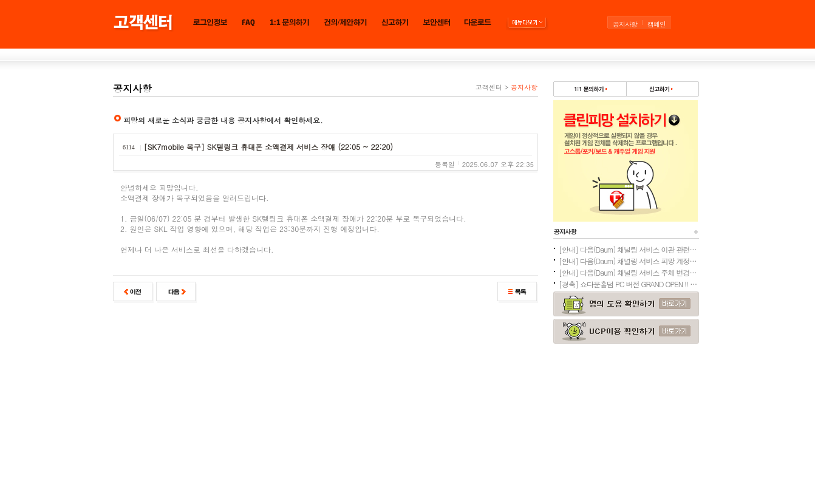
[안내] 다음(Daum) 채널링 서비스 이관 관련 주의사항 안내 (629, 249)
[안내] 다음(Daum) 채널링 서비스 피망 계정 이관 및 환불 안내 (629, 261)
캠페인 (656, 24)
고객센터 (489, 87)
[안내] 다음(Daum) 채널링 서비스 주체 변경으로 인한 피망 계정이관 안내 (629, 272)
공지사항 (625, 24)
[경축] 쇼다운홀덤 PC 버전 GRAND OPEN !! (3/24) (629, 284)
